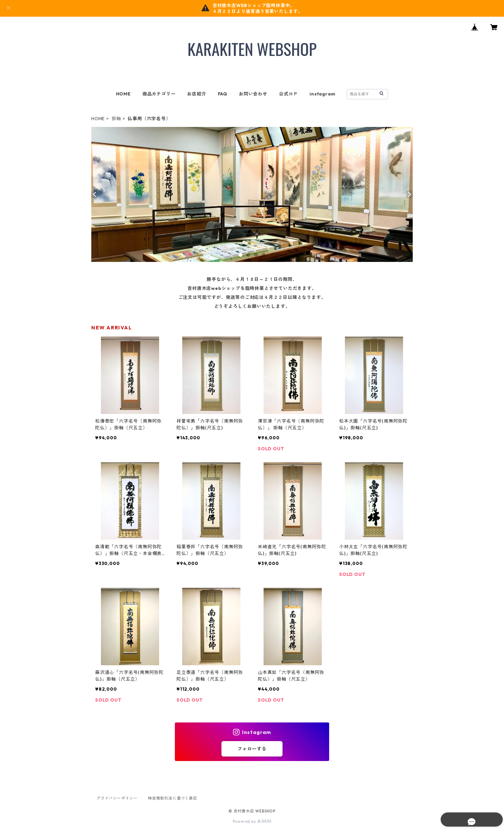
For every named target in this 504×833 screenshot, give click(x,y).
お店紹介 (197, 94)
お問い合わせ (253, 94)
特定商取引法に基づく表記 (173, 798)
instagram (322, 94)
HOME (123, 94)
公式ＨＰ (288, 94)
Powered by (252, 821)
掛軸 (116, 119)
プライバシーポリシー (117, 798)
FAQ (223, 94)
